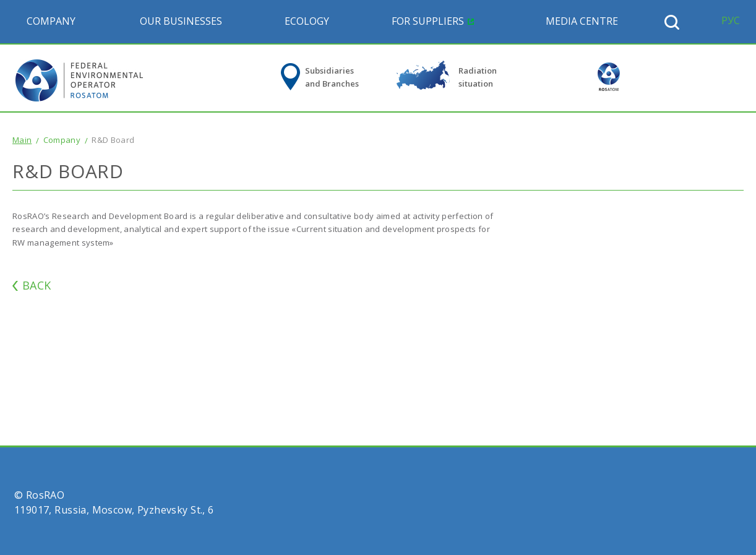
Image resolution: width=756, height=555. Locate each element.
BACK (37, 285)
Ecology (307, 21)
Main (22, 140)
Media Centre (582, 21)
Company (51, 21)
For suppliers (428, 21)
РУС (731, 20)
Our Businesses (181, 21)
